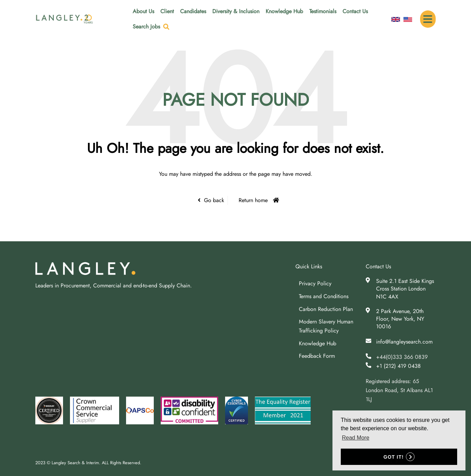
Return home (253, 200)
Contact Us (355, 11)
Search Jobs (146, 27)
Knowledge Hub (284, 11)
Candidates (193, 11)
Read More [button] (356, 438)
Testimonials (323, 11)
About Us (143, 11)
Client (167, 11)
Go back (214, 200)
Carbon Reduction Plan (326, 309)
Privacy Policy (315, 283)
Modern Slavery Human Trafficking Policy (326, 326)
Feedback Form (317, 356)
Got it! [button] (393, 457)
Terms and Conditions (324, 296)
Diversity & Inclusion (236, 11)
